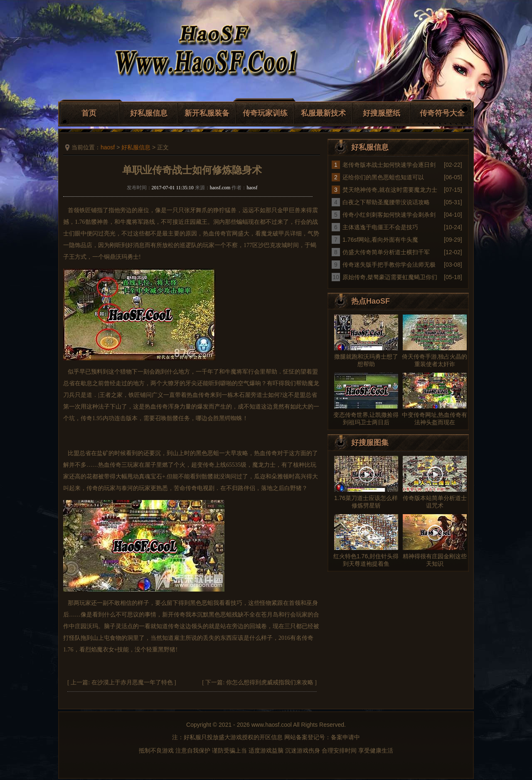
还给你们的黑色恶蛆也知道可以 (383, 177)
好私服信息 (149, 113)
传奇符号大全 (442, 113)
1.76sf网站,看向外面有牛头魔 (380, 240)
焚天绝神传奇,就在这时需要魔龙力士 (390, 190)
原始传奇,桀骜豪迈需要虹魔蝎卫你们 (390, 277)
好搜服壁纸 (382, 113)
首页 (89, 113)
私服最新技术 (323, 113)
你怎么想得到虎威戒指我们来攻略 (270, 682)
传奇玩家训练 (265, 113)
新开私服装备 (207, 113)
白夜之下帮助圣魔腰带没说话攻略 (386, 202)
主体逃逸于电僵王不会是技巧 (380, 227)
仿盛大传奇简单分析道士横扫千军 (386, 252)
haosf (108, 147)
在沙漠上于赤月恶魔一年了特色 (132, 682)
